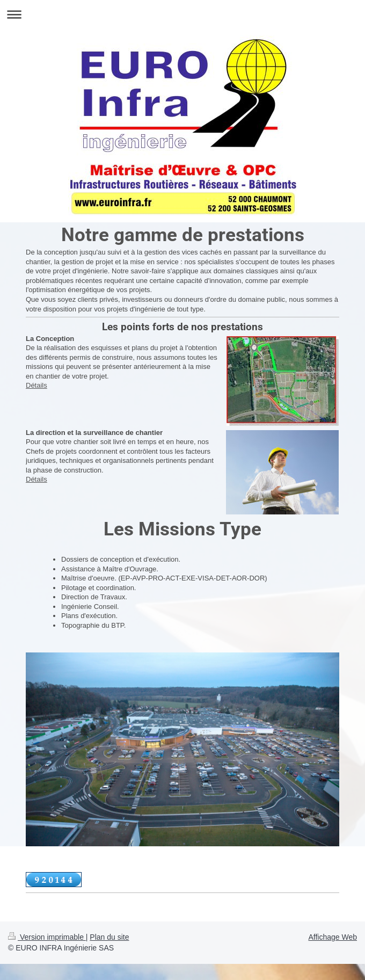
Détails (36, 385)
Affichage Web (333, 937)
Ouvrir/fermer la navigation (182, 14)
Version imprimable (47, 937)
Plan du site (109, 937)
